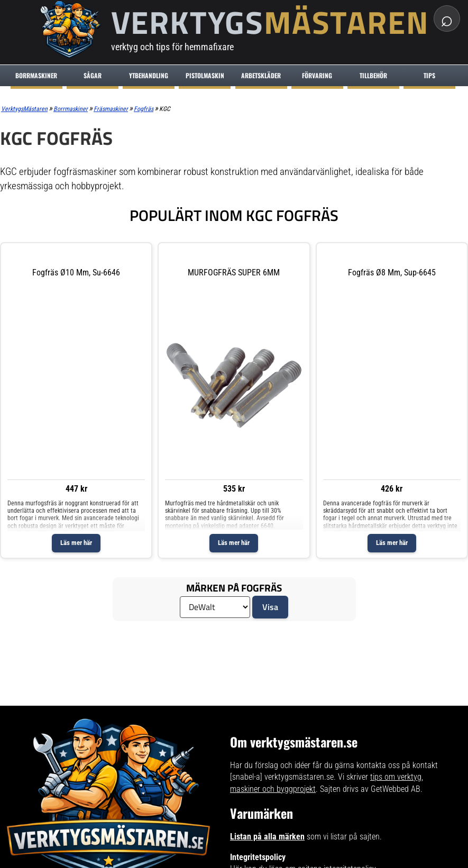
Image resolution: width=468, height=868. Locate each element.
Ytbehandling (149, 75)
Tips (429, 75)
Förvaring (317, 75)
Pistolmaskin (205, 75)
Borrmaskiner (36, 75)
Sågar (93, 75)
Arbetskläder (261, 75)
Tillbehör (373, 75)
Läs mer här (76, 543)
